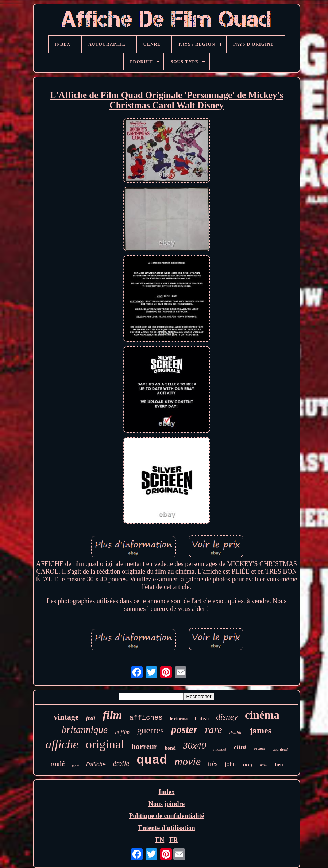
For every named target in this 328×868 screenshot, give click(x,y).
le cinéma (179, 719)
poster (184, 729)
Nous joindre (167, 804)
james (261, 731)
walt (263, 765)
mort (75, 766)
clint (240, 747)
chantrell (280, 749)
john (230, 764)
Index (166, 792)
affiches (146, 718)
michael (220, 749)
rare (213, 730)
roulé (58, 764)
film (112, 715)
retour (259, 748)
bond (170, 748)
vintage (66, 717)
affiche (62, 744)
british (202, 718)
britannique (85, 730)
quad (152, 760)
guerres (150, 730)
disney (227, 717)
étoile (121, 763)
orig (248, 764)
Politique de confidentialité (167, 816)
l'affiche (96, 764)
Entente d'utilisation (167, 828)
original (105, 744)
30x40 (195, 746)
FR (174, 840)
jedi (91, 718)
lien (279, 765)
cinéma (262, 715)
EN (160, 840)
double (236, 733)
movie (188, 761)
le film (122, 732)
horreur (144, 747)
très (213, 764)
